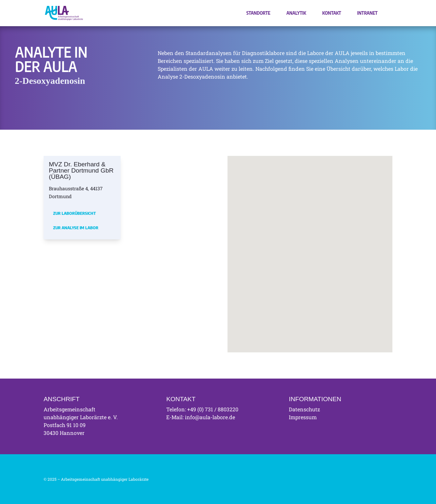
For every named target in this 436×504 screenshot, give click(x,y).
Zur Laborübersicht (74, 213)
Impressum (303, 417)
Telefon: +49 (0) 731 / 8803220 (202, 409)
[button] (272, 240)
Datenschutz (304, 409)
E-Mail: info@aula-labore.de (201, 417)
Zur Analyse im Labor (76, 228)
